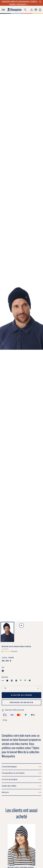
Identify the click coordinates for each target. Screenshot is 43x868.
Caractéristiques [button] (21, 767)
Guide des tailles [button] (21, 786)
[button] (25, 10)
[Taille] (21, 688)
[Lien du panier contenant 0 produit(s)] (40, 10)
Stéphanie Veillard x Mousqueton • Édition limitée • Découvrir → (22, 3)
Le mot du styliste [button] (21, 779)
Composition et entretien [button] (21, 773)
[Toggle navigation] (3, 10)
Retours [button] (21, 792)
